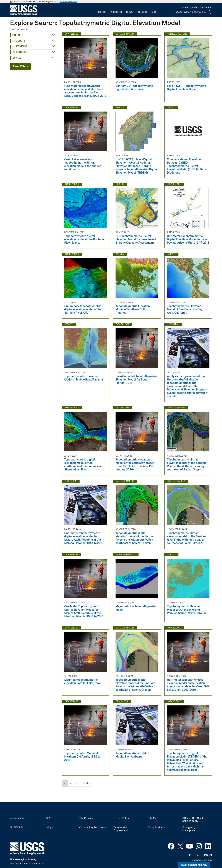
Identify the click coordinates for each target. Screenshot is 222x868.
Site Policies (86, 818)
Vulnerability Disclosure (92, 828)
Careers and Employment (121, 829)
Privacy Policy (121, 818)
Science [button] (18, 35)
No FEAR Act (17, 828)
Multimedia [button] (20, 46)
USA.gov (49, 828)
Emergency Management (190, 829)
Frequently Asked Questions (195, 7)
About (155, 12)
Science (101, 12)
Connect (142, 12)
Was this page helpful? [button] (194, 865)
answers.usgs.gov (202, 860)
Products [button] (19, 41)
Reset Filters (20, 66)
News (129, 12)
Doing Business (156, 828)
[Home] (24, 15)
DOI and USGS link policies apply (193, 820)
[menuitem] (101, 10)
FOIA (47, 818)
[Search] (209, 12)
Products (116, 12)
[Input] (192, 12)
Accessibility (17, 818)
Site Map (153, 818)
